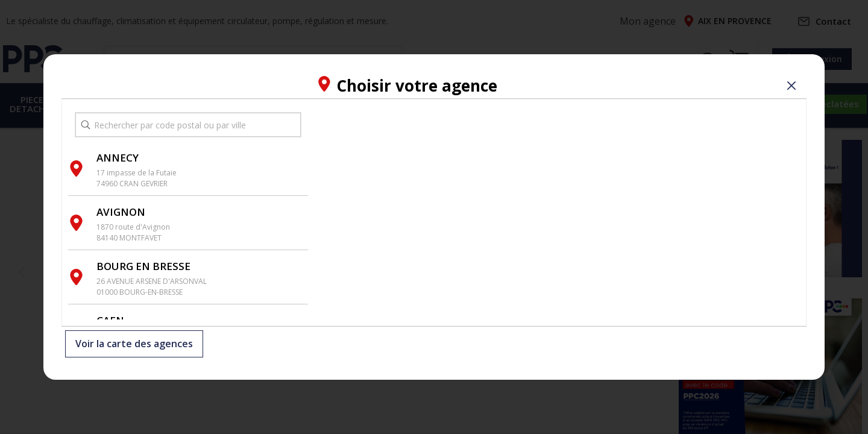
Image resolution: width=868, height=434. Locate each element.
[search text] (188, 125)
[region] (557, 212)
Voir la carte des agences (134, 344)
